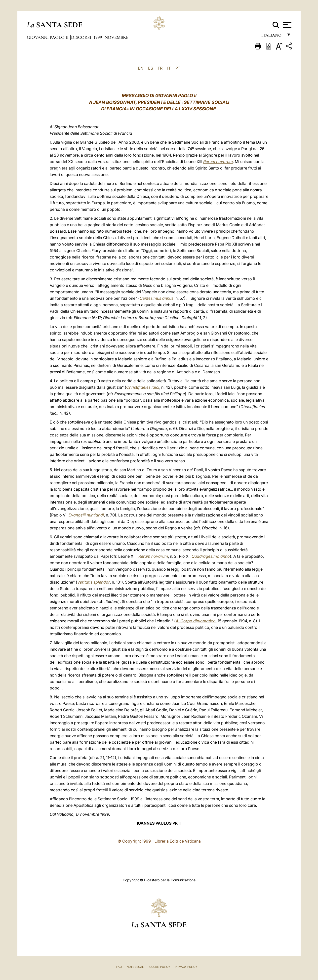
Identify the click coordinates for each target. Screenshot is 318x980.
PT (178, 68)
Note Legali (136, 967)
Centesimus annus (157, 298)
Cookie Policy (160, 967)
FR (160, 68)
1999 (98, 37)
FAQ (119, 967)
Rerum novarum (218, 162)
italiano (272, 37)
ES (151, 68)
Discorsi (82, 37)
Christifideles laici (143, 387)
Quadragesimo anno (211, 556)
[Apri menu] (287, 25)
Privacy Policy (186, 967)
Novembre (117, 37)
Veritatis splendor (94, 582)
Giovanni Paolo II (48, 37)
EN (141, 68)
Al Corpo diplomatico (196, 621)
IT (169, 68)
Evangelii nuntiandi (86, 515)
